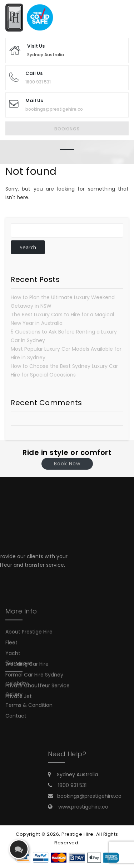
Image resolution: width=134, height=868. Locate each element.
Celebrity (17, 671)
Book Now (67, 464)
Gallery (14, 681)
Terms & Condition (29, 692)
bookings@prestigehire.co (54, 109)
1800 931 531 (38, 82)
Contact (16, 703)
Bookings (67, 129)
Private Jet (19, 716)
